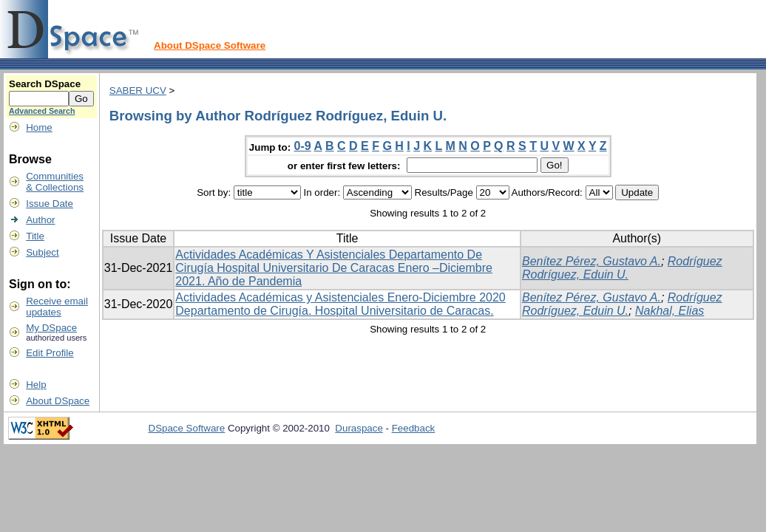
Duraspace (359, 428)
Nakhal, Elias (670, 311)
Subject (42, 252)
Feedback (414, 428)
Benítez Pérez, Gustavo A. (592, 261)
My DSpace (51, 328)
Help (36, 385)
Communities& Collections (55, 182)
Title (35, 236)
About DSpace (58, 401)
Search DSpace (45, 84)
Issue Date (50, 204)
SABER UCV (138, 91)
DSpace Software (187, 428)
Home (39, 127)
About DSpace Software (210, 45)
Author (40, 220)
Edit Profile (50, 353)
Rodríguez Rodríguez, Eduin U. (622, 268)
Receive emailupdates (57, 307)
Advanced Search (42, 111)
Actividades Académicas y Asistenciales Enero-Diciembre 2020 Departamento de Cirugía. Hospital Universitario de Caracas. (340, 304)
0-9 (303, 146)
